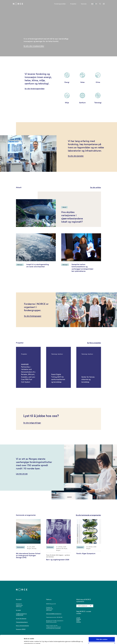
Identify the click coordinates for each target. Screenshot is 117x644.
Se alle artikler (96, 187)
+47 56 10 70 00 (20, 615)
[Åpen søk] (100, 4)
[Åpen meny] (104, 4)
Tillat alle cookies (102, 631)
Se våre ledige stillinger (32, 423)
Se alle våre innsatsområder (34, 46)
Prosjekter (73, 4)
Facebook (79, 619)
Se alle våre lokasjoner (21, 619)
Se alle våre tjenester (76, 156)
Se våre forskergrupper (33, 316)
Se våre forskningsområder (35, 89)
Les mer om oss (22, 474)
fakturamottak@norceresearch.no (54, 614)
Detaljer (27, 640)
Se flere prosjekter (94, 343)
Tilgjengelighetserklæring (22, 622)
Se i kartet (18, 610)
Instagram (79, 622)
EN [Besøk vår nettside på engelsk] (96, 4)
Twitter (78, 621)
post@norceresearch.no (21, 614)
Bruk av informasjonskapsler (22, 626)
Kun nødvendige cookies (102, 636)
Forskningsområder (60, 4)
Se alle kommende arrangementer (88, 515)
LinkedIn (78, 618)
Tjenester (84, 4)
